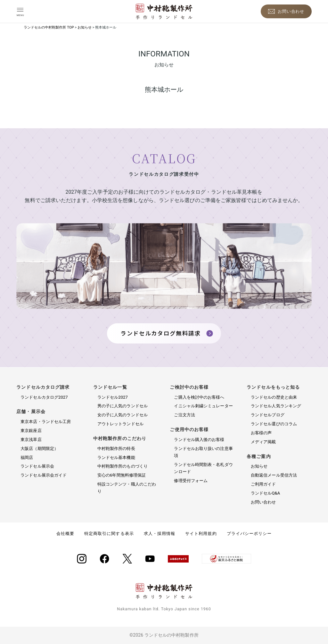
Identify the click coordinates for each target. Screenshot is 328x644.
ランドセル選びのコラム (274, 424)
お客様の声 (261, 433)
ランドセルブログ (268, 415)
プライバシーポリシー (249, 534)
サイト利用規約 (201, 534)
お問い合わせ (263, 502)
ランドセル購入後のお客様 (199, 440)
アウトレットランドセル (120, 424)
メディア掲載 (263, 442)
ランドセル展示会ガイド (44, 475)
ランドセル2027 (113, 397)
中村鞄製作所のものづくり (123, 466)
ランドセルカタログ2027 (44, 397)
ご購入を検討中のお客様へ (199, 397)
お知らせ (259, 466)
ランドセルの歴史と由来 (274, 397)
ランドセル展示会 (37, 466)
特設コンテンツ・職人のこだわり (127, 488)
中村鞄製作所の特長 (116, 449)
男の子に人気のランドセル (123, 406)
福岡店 (27, 458)
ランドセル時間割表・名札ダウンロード (203, 468)
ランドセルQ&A (265, 493)
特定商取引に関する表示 (109, 534)
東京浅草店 (31, 440)
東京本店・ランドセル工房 (46, 422)
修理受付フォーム (191, 481)
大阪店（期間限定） (39, 449)
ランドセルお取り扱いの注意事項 (203, 452)
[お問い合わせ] (286, 11)
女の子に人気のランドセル (123, 415)
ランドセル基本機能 (116, 458)
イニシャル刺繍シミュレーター (203, 406)
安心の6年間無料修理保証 (122, 475)
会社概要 (65, 534)
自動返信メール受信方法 (274, 475)
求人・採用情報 (160, 534)
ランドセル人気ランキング (276, 406)
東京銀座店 (31, 431)
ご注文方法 (184, 415)
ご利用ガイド (263, 484)
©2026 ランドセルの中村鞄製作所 (164, 635)
